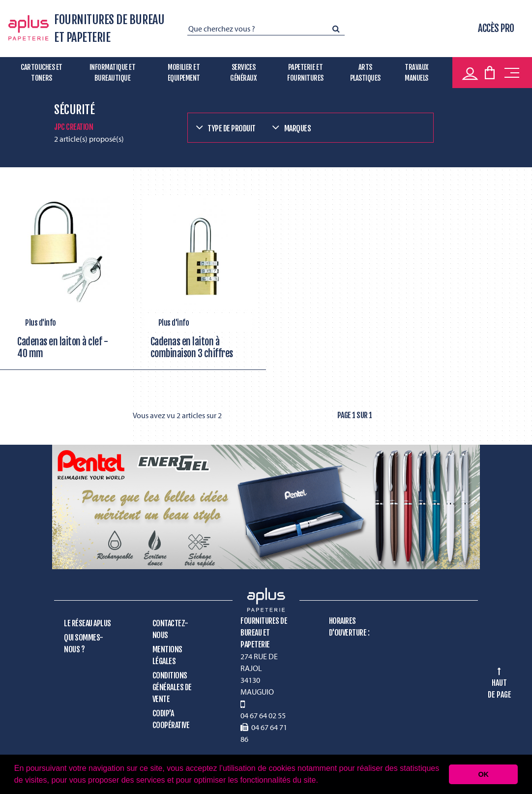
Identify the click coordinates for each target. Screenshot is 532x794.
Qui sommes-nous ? (84, 643)
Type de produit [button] (232, 128)
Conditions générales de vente (172, 687)
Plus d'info (41, 323)
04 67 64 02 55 (263, 715)
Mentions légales (167, 655)
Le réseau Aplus (88, 623)
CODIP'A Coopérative (171, 719)
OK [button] (483, 774)
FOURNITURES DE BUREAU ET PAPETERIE (109, 29)
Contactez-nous (170, 629)
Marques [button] (298, 128)
